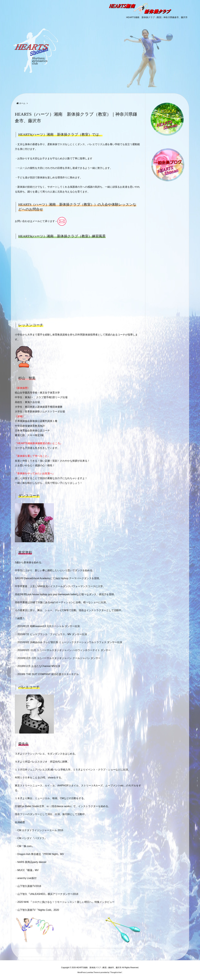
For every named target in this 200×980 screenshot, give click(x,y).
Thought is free (116, 972)
